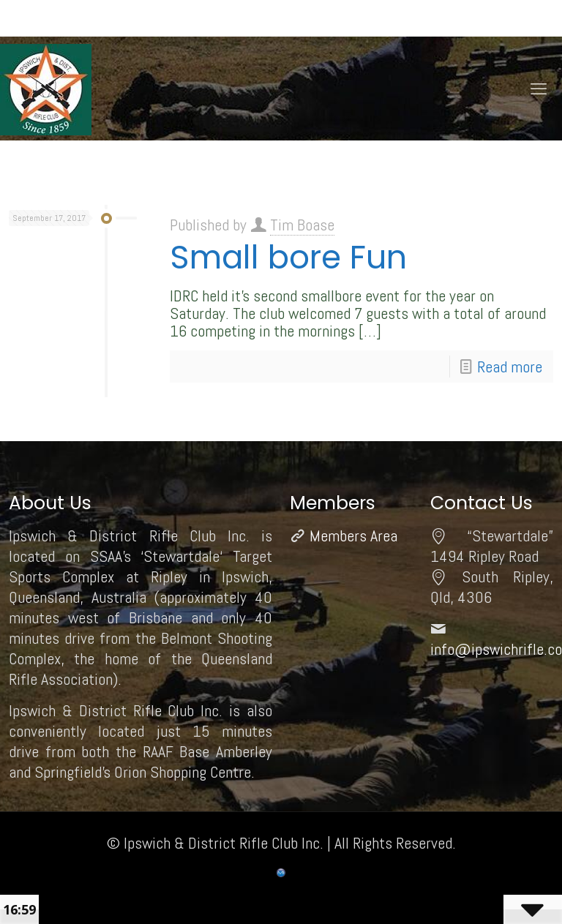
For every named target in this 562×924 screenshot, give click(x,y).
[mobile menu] (539, 89)
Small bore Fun (288, 257)
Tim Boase (302, 225)
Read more (510, 367)
